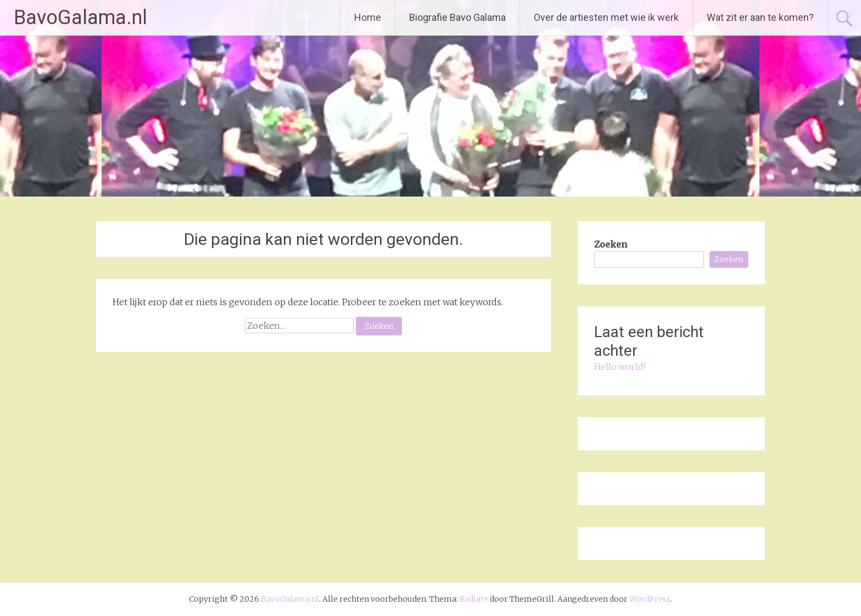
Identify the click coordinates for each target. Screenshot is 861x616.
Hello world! (620, 367)
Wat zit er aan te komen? (760, 17)
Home (368, 17)
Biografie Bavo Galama (457, 17)
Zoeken (611, 244)
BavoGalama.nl (80, 18)
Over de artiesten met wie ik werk (606, 17)
